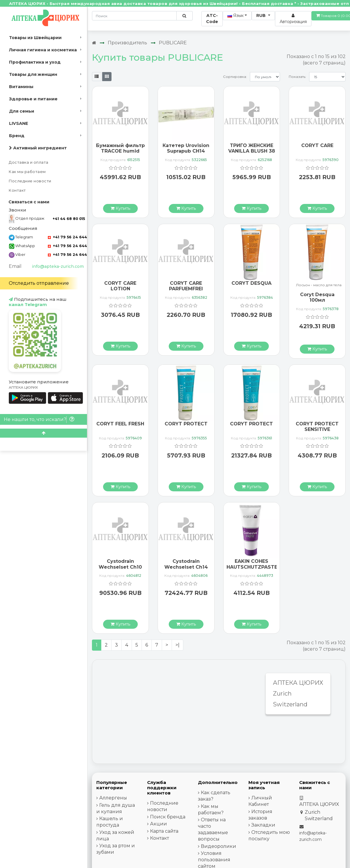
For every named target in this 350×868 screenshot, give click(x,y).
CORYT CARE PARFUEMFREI (186, 286)
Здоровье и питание (33, 99)
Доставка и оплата (29, 162)
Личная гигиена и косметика (43, 50)
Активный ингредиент (38, 148)
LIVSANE (19, 123)
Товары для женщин (33, 74)
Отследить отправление (39, 283)
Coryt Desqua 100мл (317, 297)
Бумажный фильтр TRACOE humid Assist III (120, 151)
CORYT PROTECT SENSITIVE (317, 427)
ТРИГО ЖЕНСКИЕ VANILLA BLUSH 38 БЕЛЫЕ (252, 151)
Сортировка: (235, 77)
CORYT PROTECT (186, 424)
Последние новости (30, 181)
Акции (159, 824)
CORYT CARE (317, 145)
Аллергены (113, 798)
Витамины (21, 87)
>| (177, 645)
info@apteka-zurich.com (58, 266)
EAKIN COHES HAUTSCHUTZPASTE (252, 564)
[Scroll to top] (43, 433)
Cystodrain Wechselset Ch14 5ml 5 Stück (186, 567)
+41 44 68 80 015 (69, 219)
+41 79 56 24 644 (67, 237)
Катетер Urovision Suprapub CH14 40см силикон (186, 151)
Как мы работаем (27, 172)
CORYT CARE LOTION (120, 286)
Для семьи (22, 111)
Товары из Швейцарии (35, 38)
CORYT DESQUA (251, 283)
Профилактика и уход (35, 62)
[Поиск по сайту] (184, 16)
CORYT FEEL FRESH (120, 424)
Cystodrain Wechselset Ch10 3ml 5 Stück (120, 567)
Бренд (17, 136)
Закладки (263, 825)
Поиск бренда (168, 817)
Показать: (297, 77)
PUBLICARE (173, 43)
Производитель (127, 43)
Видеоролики (218, 846)
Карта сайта (164, 831)
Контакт (17, 190)
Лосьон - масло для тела (319, 285)
